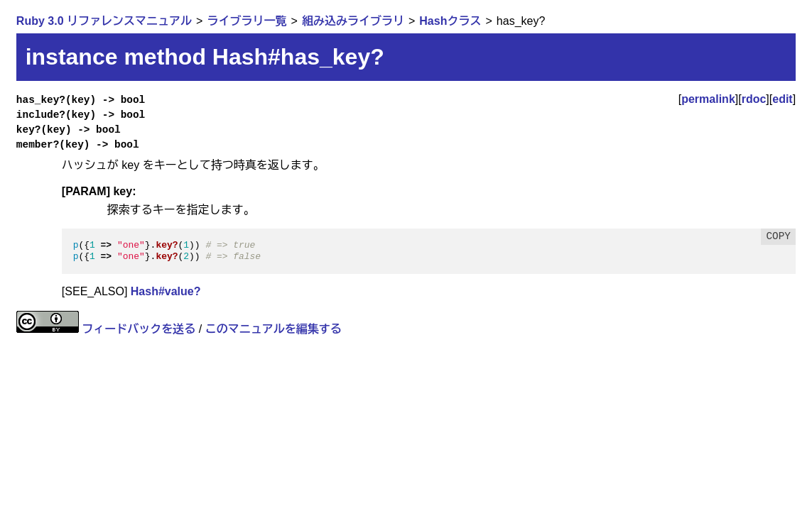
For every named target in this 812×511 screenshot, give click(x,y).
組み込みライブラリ (353, 21)
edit (782, 99)
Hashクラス (450, 21)
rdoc (754, 99)
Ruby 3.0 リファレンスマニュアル (104, 21)
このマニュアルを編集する (274, 329)
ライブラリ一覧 (247, 21)
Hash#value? (166, 291)
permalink (708, 99)
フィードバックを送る (139, 329)
